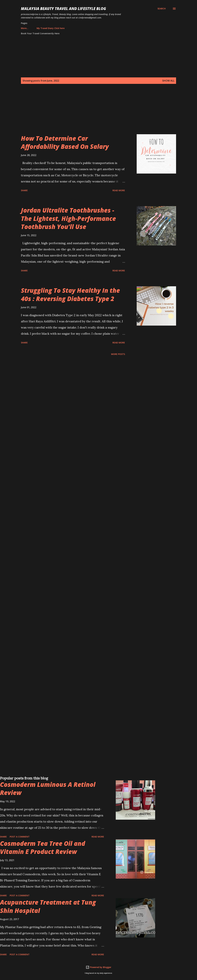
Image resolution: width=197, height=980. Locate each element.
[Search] (162, 9)
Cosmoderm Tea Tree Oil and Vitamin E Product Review (43, 847)
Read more (119, 190)
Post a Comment (20, 837)
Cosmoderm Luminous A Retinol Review (48, 788)
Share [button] (24, 190)
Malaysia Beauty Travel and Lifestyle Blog (63, 9)
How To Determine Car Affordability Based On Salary (65, 142)
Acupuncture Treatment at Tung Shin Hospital (48, 906)
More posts (118, 354)
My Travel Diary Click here (37, 28)
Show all (168, 81)
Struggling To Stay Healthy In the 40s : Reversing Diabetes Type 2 (70, 294)
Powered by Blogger (98, 967)
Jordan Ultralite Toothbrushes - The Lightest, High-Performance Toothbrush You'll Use (68, 218)
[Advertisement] (92, 113)
